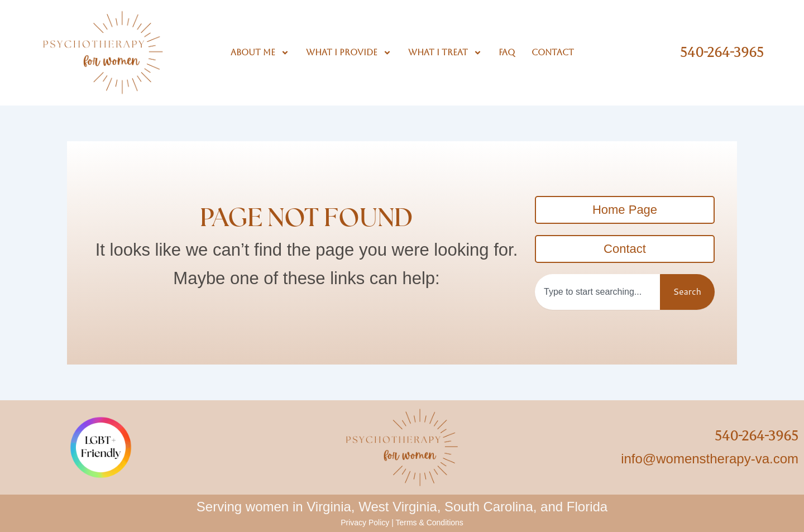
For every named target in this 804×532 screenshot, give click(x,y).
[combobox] (597, 292)
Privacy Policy (365, 523)
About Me (260, 52)
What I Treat (445, 52)
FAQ (507, 52)
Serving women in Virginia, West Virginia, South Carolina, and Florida (402, 507)
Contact (553, 52)
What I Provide (349, 52)
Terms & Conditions (429, 523)
